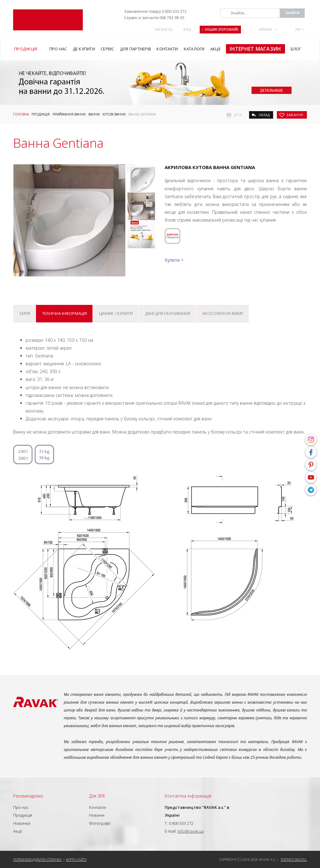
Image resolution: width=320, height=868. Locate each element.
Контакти (97, 807)
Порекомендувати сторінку (38, 859)
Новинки (22, 823)
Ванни (94, 114)
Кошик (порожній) (220, 29)
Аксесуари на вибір (223, 313)
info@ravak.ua (191, 831)
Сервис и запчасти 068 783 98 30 (154, 18)
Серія (25, 313)
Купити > (174, 260)
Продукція (41, 114)
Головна (21, 114)
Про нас (21, 807)
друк (238, 115)
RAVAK (48, 20)
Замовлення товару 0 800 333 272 (155, 11)
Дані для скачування (167, 313)
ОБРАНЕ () (163, 29)
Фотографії (100, 823)
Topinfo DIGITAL (294, 859)
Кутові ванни (114, 114)
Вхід (187, 29)
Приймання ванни (69, 114)
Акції (17, 831)
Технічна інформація (65, 313)
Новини (97, 815)
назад (264, 115)
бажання (295, 115)
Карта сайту (76, 859)
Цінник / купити (116, 313)
